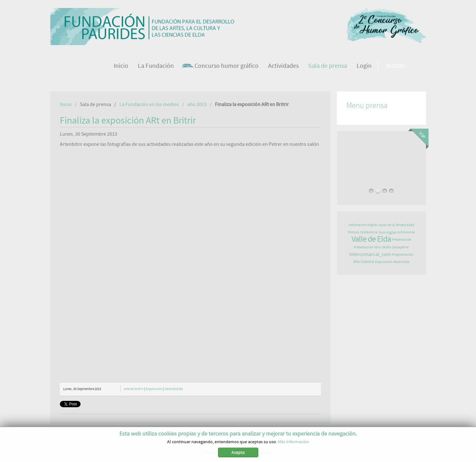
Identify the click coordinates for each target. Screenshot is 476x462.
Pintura (354, 232)
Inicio (66, 104)
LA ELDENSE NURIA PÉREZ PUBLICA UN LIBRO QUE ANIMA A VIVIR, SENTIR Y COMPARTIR (381, 162)
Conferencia (369, 232)
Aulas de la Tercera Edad (396, 225)
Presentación (402, 240)
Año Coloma (364, 262)
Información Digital (363, 225)
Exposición (154, 389)
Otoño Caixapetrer (395, 247)
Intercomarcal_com (370, 254)
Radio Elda (401, 262)
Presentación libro (367, 247)
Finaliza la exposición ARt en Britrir (128, 121)
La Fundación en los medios (149, 104)
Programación (403, 255)
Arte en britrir (134, 389)
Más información (294, 442)
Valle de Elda (174, 389)
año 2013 (197, 104)
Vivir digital (387, 232)
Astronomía (406, 232)
